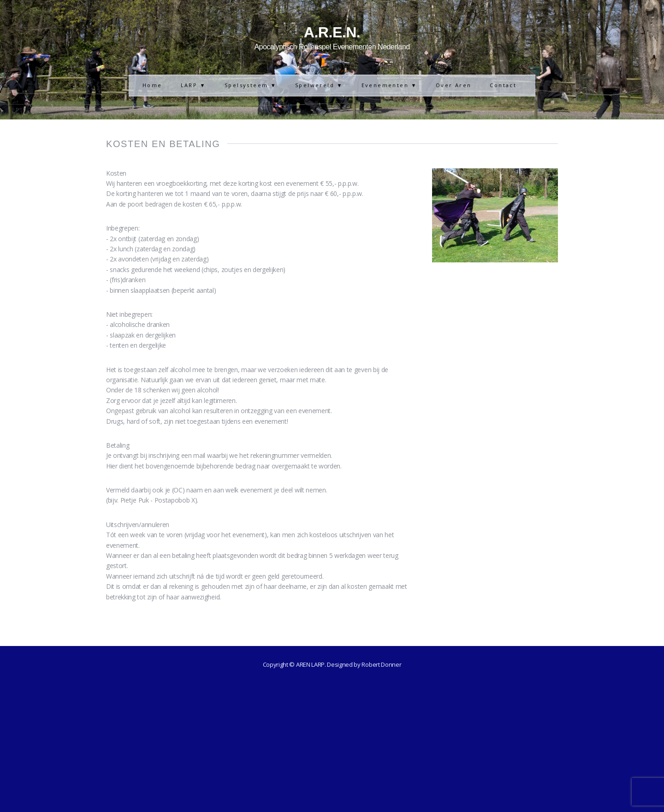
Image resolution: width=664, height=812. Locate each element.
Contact (503, 85)
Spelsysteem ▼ (251, 85)
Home (152, 85)
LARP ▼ (193, 85)
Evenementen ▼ (389, 85)
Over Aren (454, 85)
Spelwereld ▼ (319, 85)
